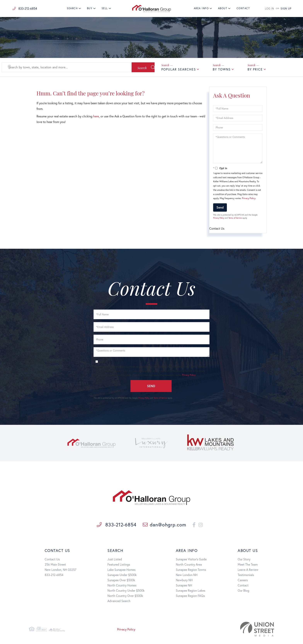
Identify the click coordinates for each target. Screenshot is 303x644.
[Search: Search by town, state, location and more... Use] (62, 67)
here (96, 116)
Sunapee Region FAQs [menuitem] (190, 596)
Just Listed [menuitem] (115, 560)
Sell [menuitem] (105, 8)
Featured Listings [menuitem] (119, 565)
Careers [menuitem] (243, 581)
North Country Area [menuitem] (189, 565)
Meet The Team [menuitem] (248, 565)
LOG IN (269, 9)
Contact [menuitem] (243, 8)
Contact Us (52, 560)
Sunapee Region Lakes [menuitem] (191, 591)
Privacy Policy (249, 198)
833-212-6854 (25, 8)
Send (220, 207)
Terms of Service (235, 218)
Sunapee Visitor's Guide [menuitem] (191, 560)
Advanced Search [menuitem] (119, 602)
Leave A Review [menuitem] (248, 570)
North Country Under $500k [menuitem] (126, 591)
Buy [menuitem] (90, 8)
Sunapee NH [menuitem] (184, 586)
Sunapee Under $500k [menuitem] (122, 576)
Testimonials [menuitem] (246, 576)
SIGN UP (286, 9)
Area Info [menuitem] (201, 8)
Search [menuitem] (72, 8)
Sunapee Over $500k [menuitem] (121, 581)
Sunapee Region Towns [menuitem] (191, 570)
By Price (255, 69)
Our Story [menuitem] (244, 560)
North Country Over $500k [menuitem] (125, 596)
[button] (139, 67)
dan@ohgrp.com (160, 525)
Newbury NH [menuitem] (184, 581)
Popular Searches (179, 69)
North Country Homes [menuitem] (122, 586)
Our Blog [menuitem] (243, 591)
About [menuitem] (223, 8)
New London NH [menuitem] (187, 576)
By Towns (222, 69)
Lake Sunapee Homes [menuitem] (121, 570)
